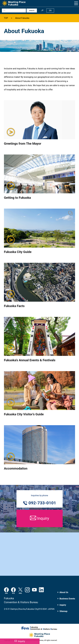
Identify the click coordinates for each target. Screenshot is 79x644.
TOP (6, 18)
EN (50, 11)
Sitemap (63, 611)
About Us (64, 592)
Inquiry (21, 641)
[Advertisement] (39, 554)
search (32, 10)
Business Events (67, 599)
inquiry (63, 605)
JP (42, 10)
